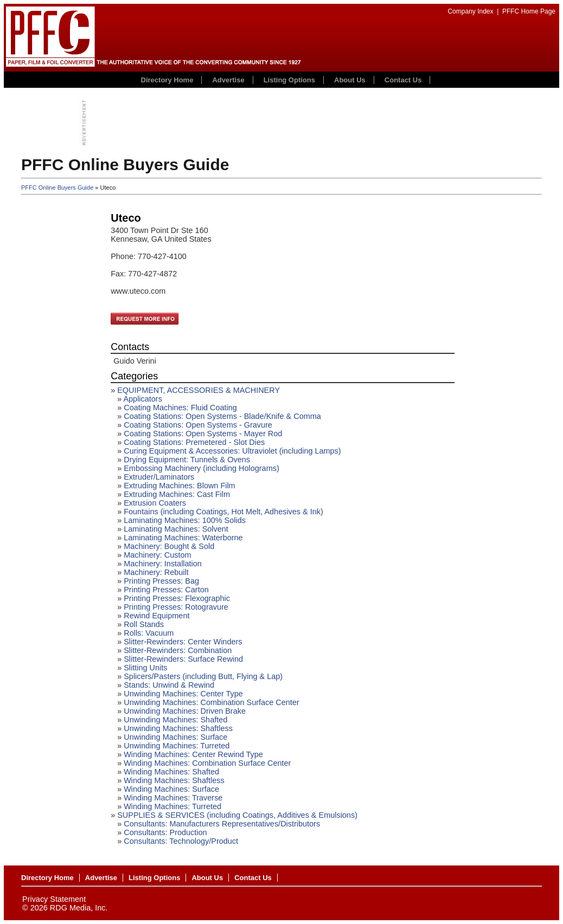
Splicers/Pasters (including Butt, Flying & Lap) (203, 676)
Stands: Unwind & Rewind (169, 685)
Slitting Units (145, 668)
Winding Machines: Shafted (171, 772)
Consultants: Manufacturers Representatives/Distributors (222, 824)
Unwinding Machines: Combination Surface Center (211, 702)
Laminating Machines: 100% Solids (185, 520)
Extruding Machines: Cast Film (177, 494)
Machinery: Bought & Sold (169, 546)
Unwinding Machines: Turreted (177, 746)
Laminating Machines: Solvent (176, 529)
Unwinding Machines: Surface (175, 737)
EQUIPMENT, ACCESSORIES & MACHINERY (199, 390)
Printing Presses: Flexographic (177, 598)
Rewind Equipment (156, 616)
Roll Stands (144, 624)
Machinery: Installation (163, 564)
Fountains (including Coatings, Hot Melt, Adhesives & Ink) (223, 512)
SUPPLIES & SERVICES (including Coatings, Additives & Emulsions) (237, 815)
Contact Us (403, 80)
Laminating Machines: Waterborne (183, 538)
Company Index (470, 11)
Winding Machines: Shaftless (174, 780)
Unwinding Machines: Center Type (183, 694)
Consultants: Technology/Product (181, 841)
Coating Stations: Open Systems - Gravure (198, 425)
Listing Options (289, 80)
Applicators (142, 399)
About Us (350, 80)
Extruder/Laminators (159, 477)
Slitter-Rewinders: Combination (178, 650)
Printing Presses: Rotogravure (176, 607)
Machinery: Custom (157, 555)
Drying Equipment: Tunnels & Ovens (187, 460)
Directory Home (167, 80)
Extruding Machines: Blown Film (179, 486)
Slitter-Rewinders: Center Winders (183, 642)
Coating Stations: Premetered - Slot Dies (194, 442)
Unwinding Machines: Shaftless (178, 728)
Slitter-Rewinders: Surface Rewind (183, 659)
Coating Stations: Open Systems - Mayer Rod (203, 434)
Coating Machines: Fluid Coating (180, 408)
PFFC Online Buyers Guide (57, 188)
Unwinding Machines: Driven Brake (185, 711)
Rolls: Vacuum (149, 633)
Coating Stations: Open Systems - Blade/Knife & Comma (222, 416)
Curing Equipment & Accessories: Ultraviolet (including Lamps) (232, 451)
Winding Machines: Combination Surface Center (207, 763)
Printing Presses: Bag (161, 581)
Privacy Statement (54, 899)
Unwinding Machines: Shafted (175, 720)
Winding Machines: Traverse (173, 798)
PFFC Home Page (529, 11)
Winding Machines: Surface (171, 789)
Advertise (228, 80)
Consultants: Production (165, 832)
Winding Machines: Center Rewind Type (193, 754)
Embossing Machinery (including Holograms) (201, 468)
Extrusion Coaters (155, 503)
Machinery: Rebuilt (156, 572)
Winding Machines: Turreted (172, 806)
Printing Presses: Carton (166, 590)
